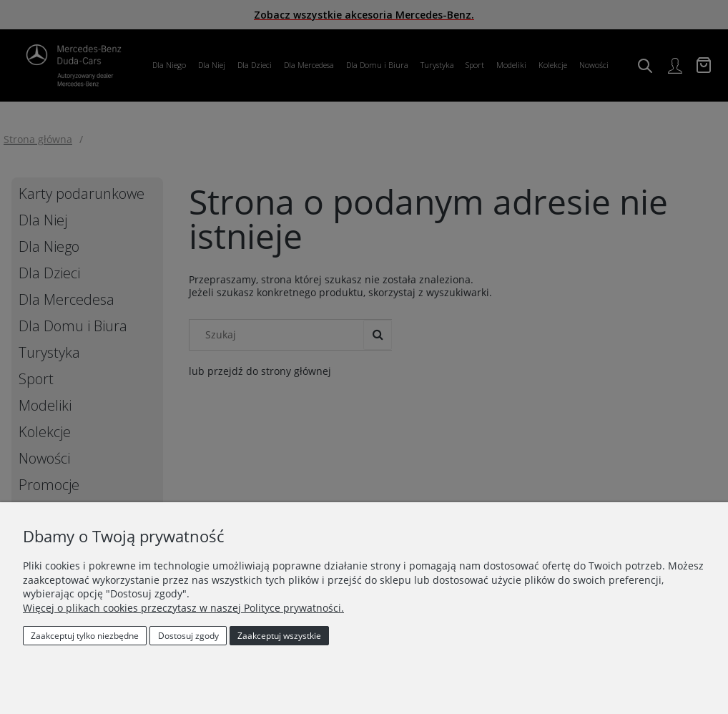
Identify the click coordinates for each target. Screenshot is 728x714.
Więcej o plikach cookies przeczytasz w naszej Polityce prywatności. (183, 608)
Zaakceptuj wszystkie (279, 636)
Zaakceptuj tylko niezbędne (85, 636)
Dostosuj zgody (188, 636)
